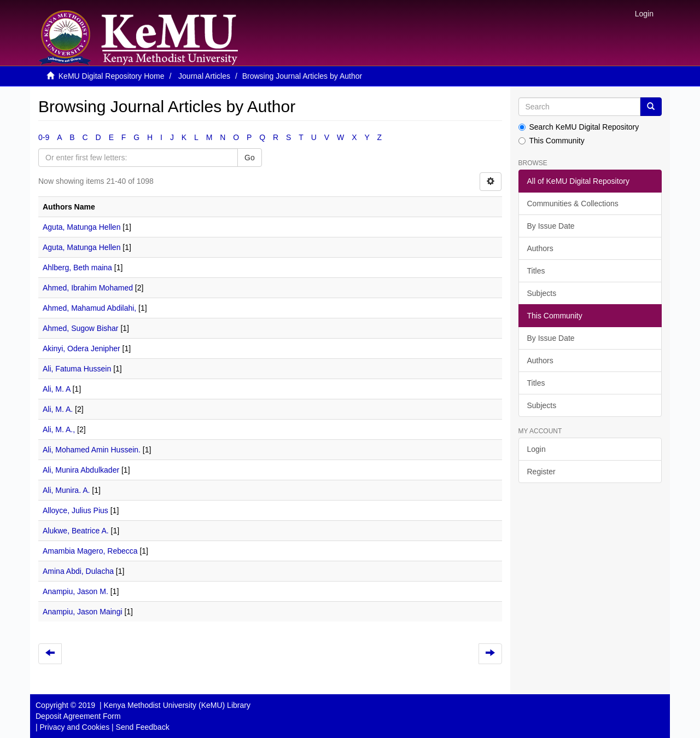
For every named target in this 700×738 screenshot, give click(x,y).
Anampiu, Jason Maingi (83, 612)
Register (541, 472)
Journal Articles (204, 76)
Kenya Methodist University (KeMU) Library (177, 705)
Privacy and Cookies (75, 727)
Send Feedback (143, 727)
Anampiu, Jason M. (75, 591)
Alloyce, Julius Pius (75, 510)
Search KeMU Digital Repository (579, 127)
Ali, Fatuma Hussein (77, 369)
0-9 (44, 137)
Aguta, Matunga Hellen (81, 227)
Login (536, 449)
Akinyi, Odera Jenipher (81, 348)
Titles (536, 271)
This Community (552, 141)
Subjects (542, 293)
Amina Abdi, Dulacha (78, 571)
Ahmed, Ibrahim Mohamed (88, 288)
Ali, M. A (57, 389)
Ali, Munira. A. (66, 490)
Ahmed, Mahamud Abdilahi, (89, 308)
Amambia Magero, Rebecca (90, 551)
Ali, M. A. (58, 409)
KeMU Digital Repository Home (112, 76)
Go (250, 158)
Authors (540, 248)
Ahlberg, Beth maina (77, 268)
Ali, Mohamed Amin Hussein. (92, 450)
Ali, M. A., (59, 429)
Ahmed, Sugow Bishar (81, 328)
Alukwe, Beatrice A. (76, 531)
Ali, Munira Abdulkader (81, 470)
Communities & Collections (573, 204)
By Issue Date (551, 226)
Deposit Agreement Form (78, 716)
